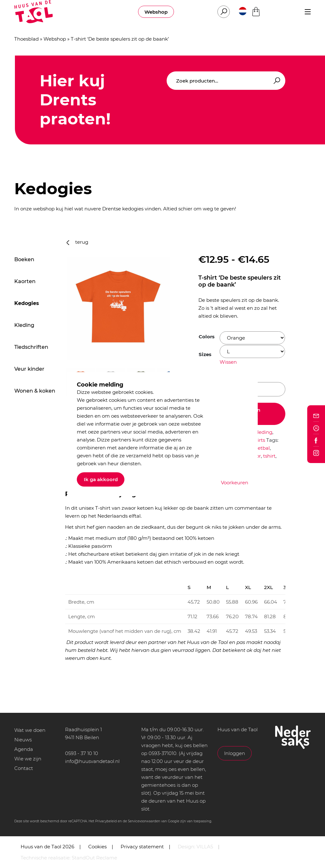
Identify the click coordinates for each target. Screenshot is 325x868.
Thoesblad (27, 39)
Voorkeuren (235, 483)
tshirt (269, 456)
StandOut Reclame (94, 858)
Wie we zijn (28, 759)
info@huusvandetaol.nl (92, 761)
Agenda (24, 749)
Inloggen (235, 753)
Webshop (156, 12)
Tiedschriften (31, 347)
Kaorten (25, 281)
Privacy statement (142, 847)
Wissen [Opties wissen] (228, 362)
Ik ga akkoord (101, 479)
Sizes (205, 354)
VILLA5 (205, 847)
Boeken (24, 259)
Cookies (97, 847)
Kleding (24, 325)
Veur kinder (29, 369)
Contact (24, 768)
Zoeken (276, 81)
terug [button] (77, 242)
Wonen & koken (35, 391)
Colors (207, 337)
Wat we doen (30, 730)
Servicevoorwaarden (144, 821)
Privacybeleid (106, 821)
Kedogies (27, 303)
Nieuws (23, 740)
